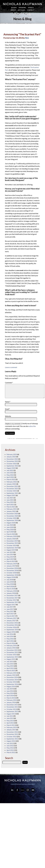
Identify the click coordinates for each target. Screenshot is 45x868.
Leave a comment (11, 367)
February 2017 (12, 618)
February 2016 (12, 645)
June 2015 (10, 664)
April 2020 (10, 532)
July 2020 (10, 525)
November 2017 (12, 598)
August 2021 (11, 495)
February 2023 (12, 454)
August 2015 (11, 659)
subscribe (32, 426)
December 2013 (12, 705)
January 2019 (11, 566)
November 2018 (12, 570)
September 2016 (12, 630)
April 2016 (10, 641)
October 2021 (12, 491)
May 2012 (10, 748)
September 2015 (12, 657)
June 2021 (10, 500)
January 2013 (11, 730)
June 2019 (10, 554)
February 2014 (12, 700)
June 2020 (10, 527)
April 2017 (10, 614)
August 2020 (11, 523)
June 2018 (10, 582)
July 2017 (10, 607)
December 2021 (12, 486)
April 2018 (10, 586)
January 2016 (11, 648)
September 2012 (12, 739)
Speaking (22, 8)
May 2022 (10, 475)
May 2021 (10, 502)
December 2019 (12, 541)
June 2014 (10, 691)
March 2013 (11, 725)
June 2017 (10, 609)
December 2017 (12, 595)
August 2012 (11, 741)
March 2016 (11, 643)
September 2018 (12, 575)
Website (8, 416)
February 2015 (12, 673)
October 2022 (12, 464)
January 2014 (11, 702)
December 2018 (12, 568)
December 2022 (12, 459)
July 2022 (10, 470)
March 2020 (11, 534)
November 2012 (12, 734)
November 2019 (12, 543)
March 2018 (11, 589)
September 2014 (12, 684)
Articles (21, 10)
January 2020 (11, 539)
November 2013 (12, 707)
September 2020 (12, 520)
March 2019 (11, 561)
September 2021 (12, 493)
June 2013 (10, 718)
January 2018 (11, 593)
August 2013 (11, 714)
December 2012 (12, 732)
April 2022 (10, 477)
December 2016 (12, 623)
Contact (31, 10)
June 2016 (10, 636)
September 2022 (12, 466)
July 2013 (10, 716)
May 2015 (10, 666)
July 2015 (10, 661)
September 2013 (12, 711)
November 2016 (12, 625)
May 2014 (10, 693)
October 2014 (12, 682)
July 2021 (10, 498)
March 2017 (11, 616)
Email (7, 409)
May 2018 (10, 584)
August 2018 (11, 577)
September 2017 (12, 602)
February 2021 (12, 509)
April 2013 (10, 723)
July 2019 (10, 552)
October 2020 (12, 518)
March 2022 (11, 479)
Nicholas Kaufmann (22, 4)
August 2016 (11, 632)
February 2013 (12, 727)
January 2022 (11, 484)
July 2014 (10, 689)
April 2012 (10, 750)
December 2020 (12, 513)
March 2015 (11, 670)
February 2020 (12, 536)
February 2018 (12, 591)
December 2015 (12, 650)
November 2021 (12, 489)
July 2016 (10, 634)
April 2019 (10, 559)
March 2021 (11, 507)
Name (8, 402)
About (13, 10)
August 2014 (11, 686)
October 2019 (12, 545)
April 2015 (10, 668)
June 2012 (10, 746)
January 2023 (11, 457)
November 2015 (12, 652)
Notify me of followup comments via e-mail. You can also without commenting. (21, 426)
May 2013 (10, 721)
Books (14, 8)
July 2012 (10, 743)
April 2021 (10, 504)
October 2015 (12, 655)
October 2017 (12, 600)
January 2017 (11, 620)
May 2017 (10, 611)
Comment (9, 383)
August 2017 (11, 605)
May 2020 (10, 529)
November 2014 (12, 680)
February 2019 (12, 564)
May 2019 (10, 557)
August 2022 (11, 468)
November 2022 (12, 461)
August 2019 (11, 550)
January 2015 (11, 675)
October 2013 (12, 709)
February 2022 (12, 482)
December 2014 (12, 677)
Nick (27, 38)
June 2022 (10, 473)
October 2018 (12, 573)
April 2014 (10, 695)
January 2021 (11, 511)
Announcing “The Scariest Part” (22, 34)
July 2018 (10, 580)
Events (31, 8)
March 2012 (11, 752)
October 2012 (12, 736)
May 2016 (10, 639)
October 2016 (12, 627)
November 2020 (12, 516)
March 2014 (11, 698)
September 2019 (12, 548)
